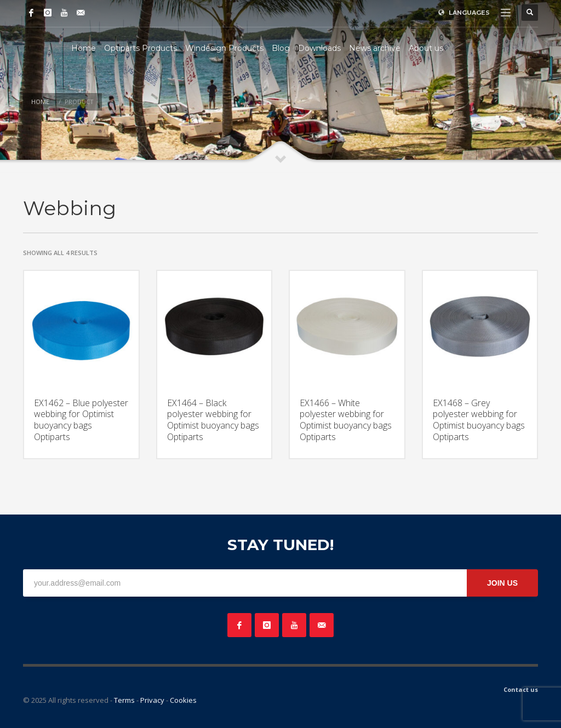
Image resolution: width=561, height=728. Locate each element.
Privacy (152, 700)
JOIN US (502, 583)
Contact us (521, 689)
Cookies (183, 700)
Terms (124, 700)
